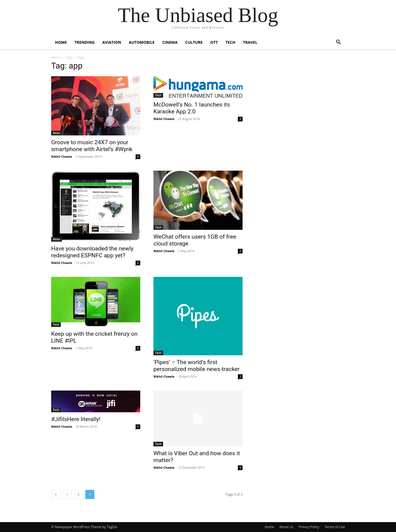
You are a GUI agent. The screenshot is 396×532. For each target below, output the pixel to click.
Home (61, 42)
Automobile (142, 42)
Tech (230, 42)
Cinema (170, 42)
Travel (250, 42)
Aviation (112, 42)
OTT (214, 42)
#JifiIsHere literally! (76, 419)
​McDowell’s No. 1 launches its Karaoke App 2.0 (192, 108)
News (57, 133)
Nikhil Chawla (62, 156)
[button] (338, 43)
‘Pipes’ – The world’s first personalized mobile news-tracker (196, 366)
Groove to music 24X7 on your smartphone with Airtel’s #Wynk (92, 146)
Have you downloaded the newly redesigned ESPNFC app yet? (92, 252)
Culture (194, 42)
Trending (85, 42)
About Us (286, 527)
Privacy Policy (309, 527)
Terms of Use (335, 527)
